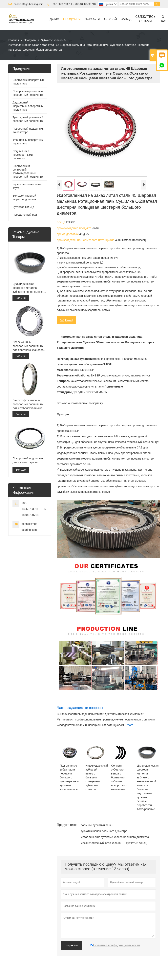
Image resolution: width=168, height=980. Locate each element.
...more (129, 725)
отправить (71, 945)
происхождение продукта (75, 228)
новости (92, 19)
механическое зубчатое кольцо (101, 843)
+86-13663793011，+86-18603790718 (73, 4)
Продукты (72, 19)
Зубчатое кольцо (52, 40)
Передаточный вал (25, 215)
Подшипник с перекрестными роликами (22, 155)
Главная (14, 40)
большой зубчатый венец (97, 825)
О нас (163, 19)
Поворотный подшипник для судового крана (28, 460)
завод (126, 19)
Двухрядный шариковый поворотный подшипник (28, 106)
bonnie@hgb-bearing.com (29, 4)
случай (110, 19)
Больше (21, 298)
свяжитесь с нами (145, 19)
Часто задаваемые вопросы (80, 708)
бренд (61, 222)
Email (66, 320)
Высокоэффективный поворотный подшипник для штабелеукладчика (28, 404)
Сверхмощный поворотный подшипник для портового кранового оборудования (28, 346)
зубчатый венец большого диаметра (104, 831)
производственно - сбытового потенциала (86, 240)
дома (54, 19)
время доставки (68, 234)
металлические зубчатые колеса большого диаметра (115, 837)
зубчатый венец (136, 843)
